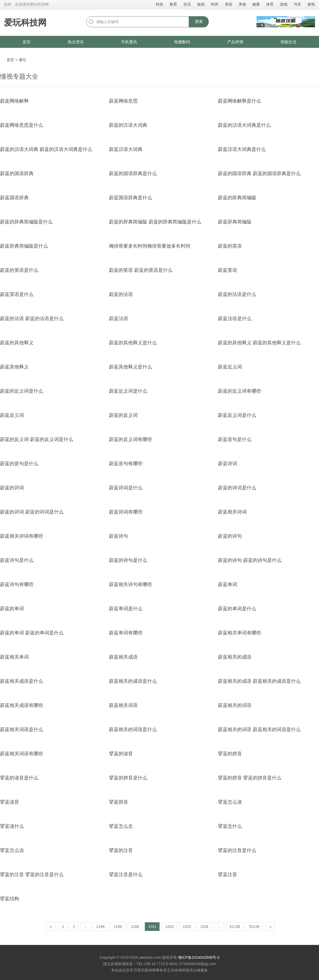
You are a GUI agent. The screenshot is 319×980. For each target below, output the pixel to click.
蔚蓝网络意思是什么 (22, 125)
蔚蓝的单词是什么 (237, 609)
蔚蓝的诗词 (12, 488)
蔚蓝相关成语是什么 (22, 681)
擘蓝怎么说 (12, 850)
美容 (229, 4)
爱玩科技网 (25, 23)
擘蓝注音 (228, 875)
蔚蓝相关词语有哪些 (22, 754)
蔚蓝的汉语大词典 (128, 125)
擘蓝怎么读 (230, 802)
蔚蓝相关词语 (123, 705)
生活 (187, 4)
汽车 (297, 4)
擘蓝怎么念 (121, 826)
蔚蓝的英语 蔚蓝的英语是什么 (141, 270)
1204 (204, 927)
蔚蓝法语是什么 (235, 319)
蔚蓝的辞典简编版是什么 (26, 222)
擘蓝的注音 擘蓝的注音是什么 (32, 875)
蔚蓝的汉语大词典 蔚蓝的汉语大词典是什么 (46, 149)
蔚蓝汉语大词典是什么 (242, 149)
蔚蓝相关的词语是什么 (133, 729)
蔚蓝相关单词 (14, 657)
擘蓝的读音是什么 (19, 778)
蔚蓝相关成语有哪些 (22, 705)
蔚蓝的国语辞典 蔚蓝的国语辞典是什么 (259, 173)
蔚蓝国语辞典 (14, 198)
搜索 (199, 21)
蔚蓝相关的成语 (235, 657)
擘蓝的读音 (121, 754)
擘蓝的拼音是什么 (128, 778)
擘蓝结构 (10, 899)
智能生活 (288, 42)
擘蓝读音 (10, 802)
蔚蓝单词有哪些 (126, 633)
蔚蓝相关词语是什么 (22, 729)
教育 (173, 4)
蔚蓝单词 (228, 584)
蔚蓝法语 (119, 319)
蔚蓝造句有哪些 (126, 464)
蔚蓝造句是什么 (235, 439)
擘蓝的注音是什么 (237, 850)
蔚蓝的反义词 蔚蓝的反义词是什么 (37, 439)
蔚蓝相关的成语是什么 (133, 681)
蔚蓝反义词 (12, 415)
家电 (311, 4)
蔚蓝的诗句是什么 (128, 560)
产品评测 (235, 42)
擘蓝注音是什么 (126, 875)
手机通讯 (129, 42)
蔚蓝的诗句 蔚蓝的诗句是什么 (250, 560)
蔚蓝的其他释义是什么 (133, 343)
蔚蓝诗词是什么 (126, 488)
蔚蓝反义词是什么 (237, 415)
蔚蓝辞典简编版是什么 (24, 246)
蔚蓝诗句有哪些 (17, 584)
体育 (270, 4)
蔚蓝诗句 (119, 536)
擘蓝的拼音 (230, 754)
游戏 (284, 4)
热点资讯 (76, 42)
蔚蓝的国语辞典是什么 (133, 173)
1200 (135, 927)
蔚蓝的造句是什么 (19, 464)
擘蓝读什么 (12, 826)
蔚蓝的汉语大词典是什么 (244, 125)
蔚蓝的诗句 (230, 536)
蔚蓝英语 (228, 270)
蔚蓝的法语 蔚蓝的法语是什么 (32, 319)
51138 (235, 927)
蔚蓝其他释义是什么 (131, 367)
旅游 (201, 4)
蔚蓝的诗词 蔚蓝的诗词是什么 (32, 512)
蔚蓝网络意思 (123, 101)
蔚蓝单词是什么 (126, 609)
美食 (242, 4)
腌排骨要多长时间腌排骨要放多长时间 (150, 246)
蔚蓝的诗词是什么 (237, 488)
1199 (118, 927)
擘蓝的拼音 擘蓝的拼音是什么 (250, 778)
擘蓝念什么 (230, 826)
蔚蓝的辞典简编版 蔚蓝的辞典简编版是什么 (155, 222)
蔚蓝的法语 (121, 294)
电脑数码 (182, 42)
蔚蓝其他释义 (14, 367)
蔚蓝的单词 (12, 609)
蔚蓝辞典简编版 (235, 222)
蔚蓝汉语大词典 (126, 149)
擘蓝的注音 (121, 850)
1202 (169, 927)
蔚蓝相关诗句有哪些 (131, 584)
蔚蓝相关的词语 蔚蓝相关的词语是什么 (259, 729)
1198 (100, 927)
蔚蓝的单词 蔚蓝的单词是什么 (32, 633)
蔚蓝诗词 (228, 464)
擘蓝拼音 (119, 802)
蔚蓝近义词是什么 (128, 391)
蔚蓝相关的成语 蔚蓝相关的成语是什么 (259, 681)
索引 (23, 60)
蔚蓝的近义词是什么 (22, 391)
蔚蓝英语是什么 (17, 294)
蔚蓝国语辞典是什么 (131, 198)
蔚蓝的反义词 (123, 415)
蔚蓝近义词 (230, 367)
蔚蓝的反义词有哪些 (131, 439)
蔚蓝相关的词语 (235, 705)
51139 (254, 927)
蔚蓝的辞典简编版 (237, 198)
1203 (187, 927)
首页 (27, 42)
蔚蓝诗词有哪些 (126, 512)
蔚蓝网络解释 (14, 101)
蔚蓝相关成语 (123, 657)
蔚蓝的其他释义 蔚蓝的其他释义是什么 (259, 343)
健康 (256, 4)
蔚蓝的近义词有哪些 (240, 391)
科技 (159, 4)
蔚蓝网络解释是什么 (240, 101)
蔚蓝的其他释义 (17, 343)
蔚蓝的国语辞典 (17, 173)
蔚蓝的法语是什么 (237, 294)
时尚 (215, 4)
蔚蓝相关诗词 (232, 512)
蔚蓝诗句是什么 (17, 560)
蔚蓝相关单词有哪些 (240, 633)
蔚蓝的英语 (230, 246)
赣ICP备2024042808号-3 (199, 957)
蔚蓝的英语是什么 (19, 270)
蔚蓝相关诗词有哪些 (22, 536)
